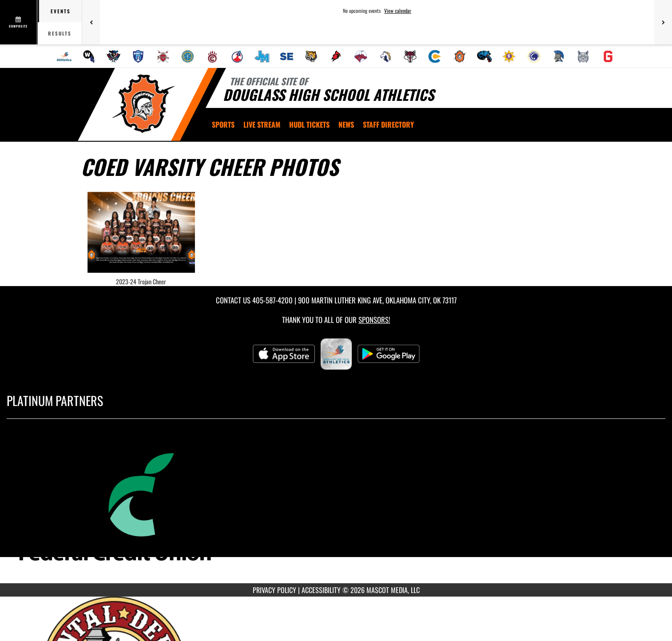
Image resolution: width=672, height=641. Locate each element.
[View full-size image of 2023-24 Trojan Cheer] (141, 232)
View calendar (398, 11)
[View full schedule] (19, 22)
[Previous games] (91, 22)
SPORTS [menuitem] (223, 124)
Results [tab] (60, 33)
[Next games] (663, 22)
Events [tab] (61, 11)
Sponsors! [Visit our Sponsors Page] (374, 320)
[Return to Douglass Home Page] (143, 104)
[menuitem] (64, 56)
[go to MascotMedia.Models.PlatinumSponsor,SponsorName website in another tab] (336, 508)
